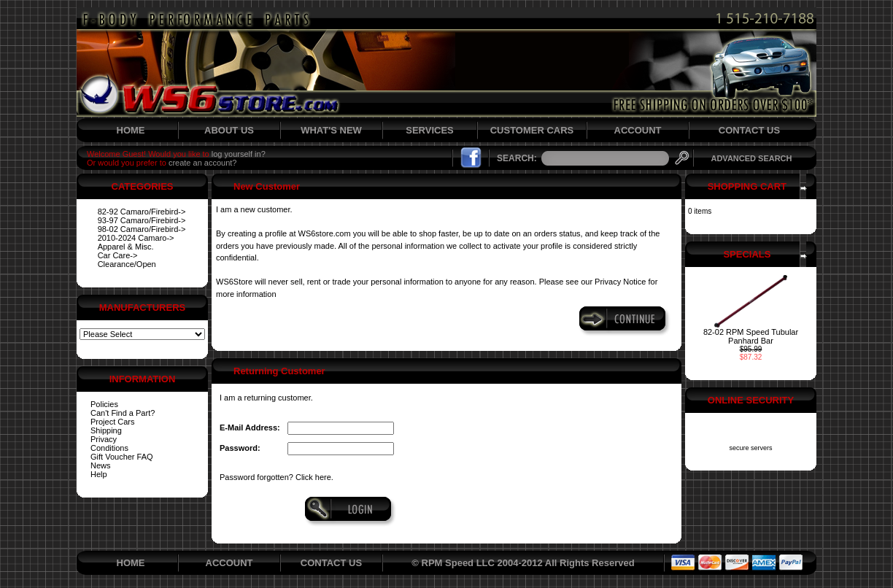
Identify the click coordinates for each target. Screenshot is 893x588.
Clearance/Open (127, 264)
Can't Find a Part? (123, 413)
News (101, 465)
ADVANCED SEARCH (751, 158)
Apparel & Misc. (126, 247)
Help (99, 474)
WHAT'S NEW (331, 130)
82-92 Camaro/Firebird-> (142, 212)
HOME (131, 130)
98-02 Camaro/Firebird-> (142, 229)
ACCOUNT (638, 130)
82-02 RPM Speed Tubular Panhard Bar (751, 336)
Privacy (104, 439)
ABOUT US (229, 130)
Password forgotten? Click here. (277, 477)
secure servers (750, 448)
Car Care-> (118, 255)
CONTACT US (749, 130)
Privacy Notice (620, 282)
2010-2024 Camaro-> (136, 238)
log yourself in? (239, 154)
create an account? (203, 163)
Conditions (109, 448)
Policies (104, 404)
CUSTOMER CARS (532, 130)
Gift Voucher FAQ (122, 457)
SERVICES (430, 130)
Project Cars (113, 422)
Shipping (106, 430)
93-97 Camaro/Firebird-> (142, 220)
